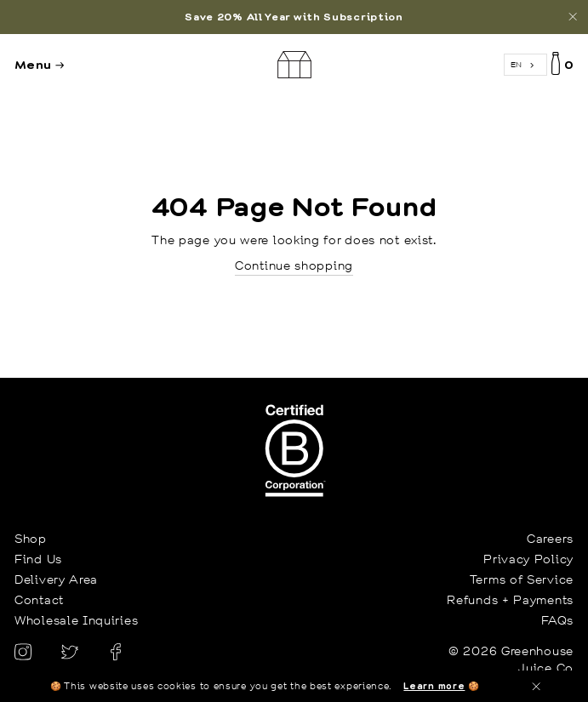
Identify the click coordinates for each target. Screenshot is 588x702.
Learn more (434, 685)
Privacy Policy (528, 559)
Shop (31, 539)
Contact (39, 600)
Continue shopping (294, 266)
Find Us (38, 559)
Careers (550, 539)
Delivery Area (56, 579)
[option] (294, 17)
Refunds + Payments (510, 600)
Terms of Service (522, 579)
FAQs (557, 620)
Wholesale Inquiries (76, 620)
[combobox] (525, 65)
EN (517, 64)
